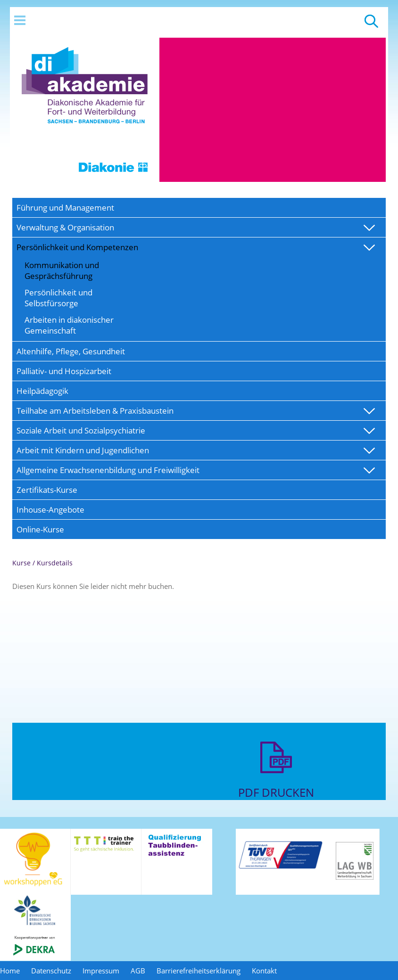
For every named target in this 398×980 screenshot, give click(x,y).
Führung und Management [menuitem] (65, 208)
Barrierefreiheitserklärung (199, 971)
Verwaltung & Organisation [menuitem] (65, 227)
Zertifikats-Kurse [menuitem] (47, 490)
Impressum (101, 971)
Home (10, 971)
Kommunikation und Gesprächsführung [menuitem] (62, 270)
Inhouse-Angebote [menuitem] (50, 510)
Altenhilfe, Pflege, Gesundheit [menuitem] (71, 351)
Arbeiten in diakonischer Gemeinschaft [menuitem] (69, 325)
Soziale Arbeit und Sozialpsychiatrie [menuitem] (81, 430)
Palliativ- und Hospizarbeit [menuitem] (64, 371)
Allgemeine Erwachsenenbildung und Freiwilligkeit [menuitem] (108, 470)
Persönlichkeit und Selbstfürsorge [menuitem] (58, 298)
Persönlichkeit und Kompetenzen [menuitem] (77, 247)
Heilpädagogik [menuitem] (42, 391)
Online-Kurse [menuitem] (40, 529)
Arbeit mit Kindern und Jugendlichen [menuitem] (83, 450)
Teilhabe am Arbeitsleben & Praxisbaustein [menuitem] (95, 411)
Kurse (21, 563)
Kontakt (264, 971)
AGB (138, 971)
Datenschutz (51, 971)
